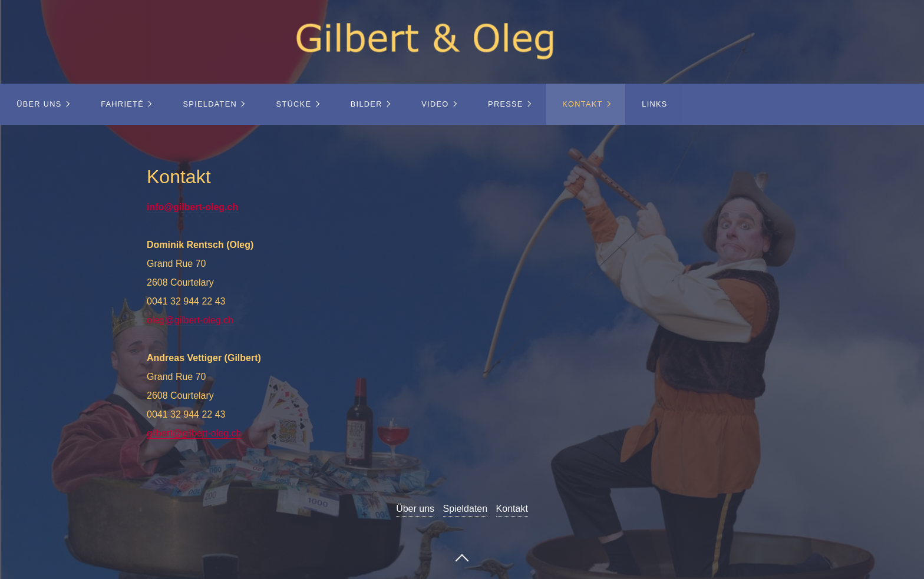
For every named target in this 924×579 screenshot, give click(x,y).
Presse (506, 104)
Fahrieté (122, 104)
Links (654, 104)
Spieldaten (210, 104)
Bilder (367, 104)
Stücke (294, 104)
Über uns (39, 104)
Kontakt (582, 104)
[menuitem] (42, 104)
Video (435, 104)
